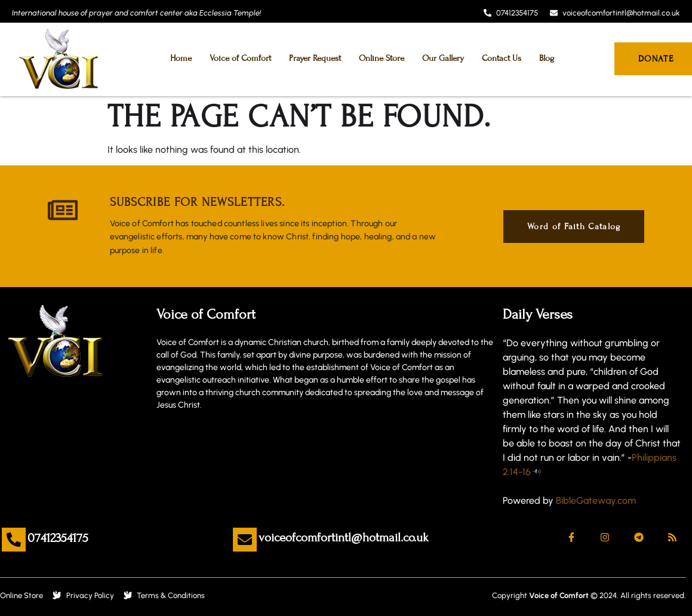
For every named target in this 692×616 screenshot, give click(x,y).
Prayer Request (315, 58)
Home (181, 58)
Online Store (382, 58)
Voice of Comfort (240, 58)
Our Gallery (443, 58)
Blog (547, 58)
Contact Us (502, 58)
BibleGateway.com (596, 500)
